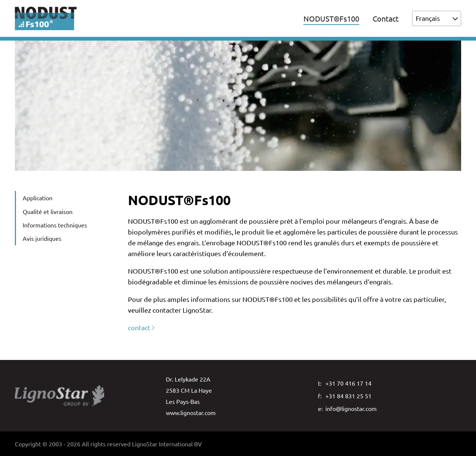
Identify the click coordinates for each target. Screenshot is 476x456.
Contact (386, 18)
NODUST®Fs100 (331, 18)
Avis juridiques (42, 238)
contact (139, 327)
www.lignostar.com (191, 412)
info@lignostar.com (351, 408)
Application (38, 198)
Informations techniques (55, 225)
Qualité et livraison (48, 211)
